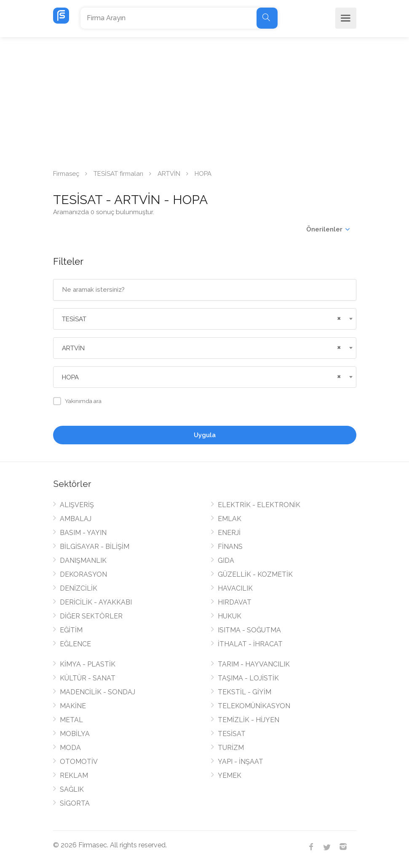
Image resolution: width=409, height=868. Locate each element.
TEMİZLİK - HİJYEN (249, 720)
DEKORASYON (83, 574)
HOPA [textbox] (70, 377)
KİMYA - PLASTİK (88, 664)
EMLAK (230, 519)
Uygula (205, 435)
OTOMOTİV (79, 762)
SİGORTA (75, 803)
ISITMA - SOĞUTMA (249, 630)
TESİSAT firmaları (118, 174)
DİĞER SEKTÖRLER (91, 616)
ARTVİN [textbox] (73, 348)
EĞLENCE (75, 644)
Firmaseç (66, 174)
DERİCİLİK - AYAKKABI (96, 602)
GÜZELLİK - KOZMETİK (255, 574)
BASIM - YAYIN (83, 533)
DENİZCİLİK (79, 588)
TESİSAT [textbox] (74, 319)
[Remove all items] (338, 317)
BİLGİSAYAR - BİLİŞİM (95, 547)
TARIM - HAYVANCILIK (254, 664)
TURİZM (231, 748)
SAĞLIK (72, 789)
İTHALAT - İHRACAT (250, 644)
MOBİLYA (75, 734)
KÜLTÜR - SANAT (88, 678)
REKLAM (74, 775)
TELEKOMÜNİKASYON (254, 706)
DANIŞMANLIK (83, 560)
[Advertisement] (204, 100)
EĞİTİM (71, 630)
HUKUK (230, 616)
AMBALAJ (76, 519)
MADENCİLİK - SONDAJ (98, 692)
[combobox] (205, 319)
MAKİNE (73, 706)
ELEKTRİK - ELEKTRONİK (259, 505)
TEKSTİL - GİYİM (245, 692)
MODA (70, 748)
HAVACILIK (235, 588)
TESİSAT (232, 734)
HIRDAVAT (235, 602)
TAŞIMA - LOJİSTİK (248, 678)
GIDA (226, 560)
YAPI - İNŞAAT (241, 762)
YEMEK (230, 775)
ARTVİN (169, 174)
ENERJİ (229, 533)
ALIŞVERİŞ (77, 505)
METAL (71, 720)
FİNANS (230, 547)
